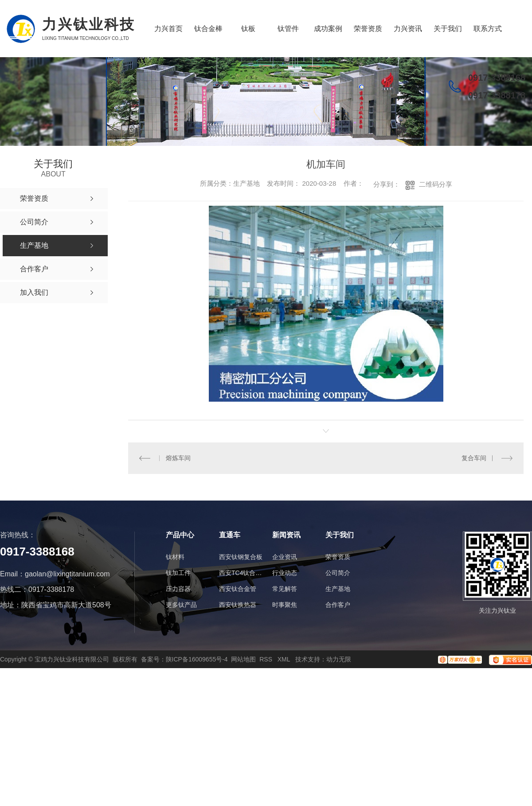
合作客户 (338, 605)
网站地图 (243, 659)
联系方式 (488, 29)
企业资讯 (285, 557)
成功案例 (328, 29)
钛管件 (288, 29)
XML (285, 659)
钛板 (248, 29)
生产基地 (338, 589)
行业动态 (285, 573)
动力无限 (339, 659)
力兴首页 (168, 29)
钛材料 (175, 557)
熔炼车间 (178, 458)
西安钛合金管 (238, 589)
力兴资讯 (408, 29)
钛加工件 (178, 573)
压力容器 (178, 589)
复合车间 (474, 458)
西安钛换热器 (238, 605)
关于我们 (448, 29)
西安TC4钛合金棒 (241, 573)
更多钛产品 (181, 605)
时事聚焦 (285, 605)
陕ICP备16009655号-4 (197, 659)
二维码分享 (436, 184)
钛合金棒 (208, 29)
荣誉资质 (368, 29)
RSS (267, 659)
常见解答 (285, 589)
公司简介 (338, 573)
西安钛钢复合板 (241, 557)
